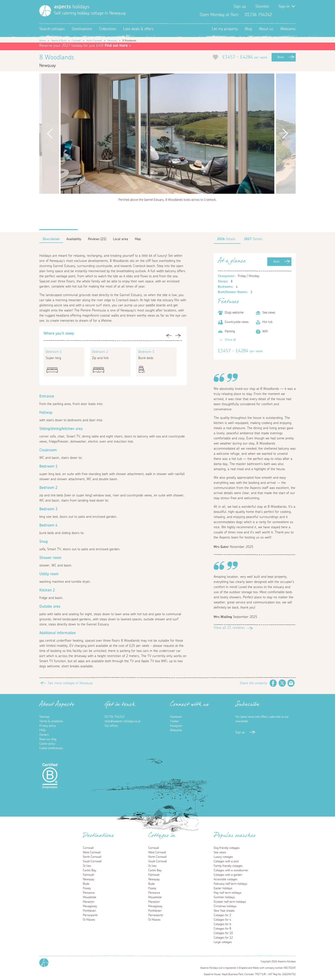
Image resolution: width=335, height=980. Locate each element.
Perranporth (90, 915)
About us (266, 29)
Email (291, 683)
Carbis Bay (90, 870)
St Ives (87, 866)
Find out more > (118, 46)
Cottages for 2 (222, 915)
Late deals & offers (138, 29)
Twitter (285, 15)
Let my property (225, 29)
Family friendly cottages (228, 866)
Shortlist (262, 7)
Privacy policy (48, 726)
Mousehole (90, 897)
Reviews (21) (97, 239)
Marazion (89, 902)
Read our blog (48, 739)
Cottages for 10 (223, 933)
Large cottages (223, 942)
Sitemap (44, 717)
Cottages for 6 (222, 924)
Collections (108, 29)
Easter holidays (223, 888)
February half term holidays (230, 884)
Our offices (111, 726)
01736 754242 (115, 717)
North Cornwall (94, 41)
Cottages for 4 (222, 920)
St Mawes (89, 920)
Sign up (240, 7)
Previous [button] (50, 134)
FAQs (43, 730)
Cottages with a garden (228, 875)
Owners (44, 735)
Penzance (89, 893)
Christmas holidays (225, 906)
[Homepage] (45, 11)
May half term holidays (228, 893)
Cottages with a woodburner (231, 870)
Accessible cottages (226, 879)
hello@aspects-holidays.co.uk (123, 721)
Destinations (82, 29)
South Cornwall (92, 861)
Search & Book (59, 41)
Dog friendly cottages (227, 848)
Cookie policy (47, 744)
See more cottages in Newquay (70, 683)
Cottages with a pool (226, 861)
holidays (72, 7)
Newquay (112, 41)
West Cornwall (92, 852)
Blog (248, 29)
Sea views (220, 852)
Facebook (279, 15)
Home (43, 41)
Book (281, 57)
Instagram (292, 15)
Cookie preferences (51, 748)
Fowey (87, 888)
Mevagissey (90, 906)
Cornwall (76, 41)
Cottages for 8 (222, 929)
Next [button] (285, 134)
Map (138, 239)
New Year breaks (224, 911)
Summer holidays (224, 897)
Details (226, 239)
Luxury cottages (223, 857)
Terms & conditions (51, 721)
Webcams (288, 29)
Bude (86, 884)
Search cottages (52, 29)
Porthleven (89, 911)
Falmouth (89, 875)
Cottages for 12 (223, 938)
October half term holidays (230, 902)
